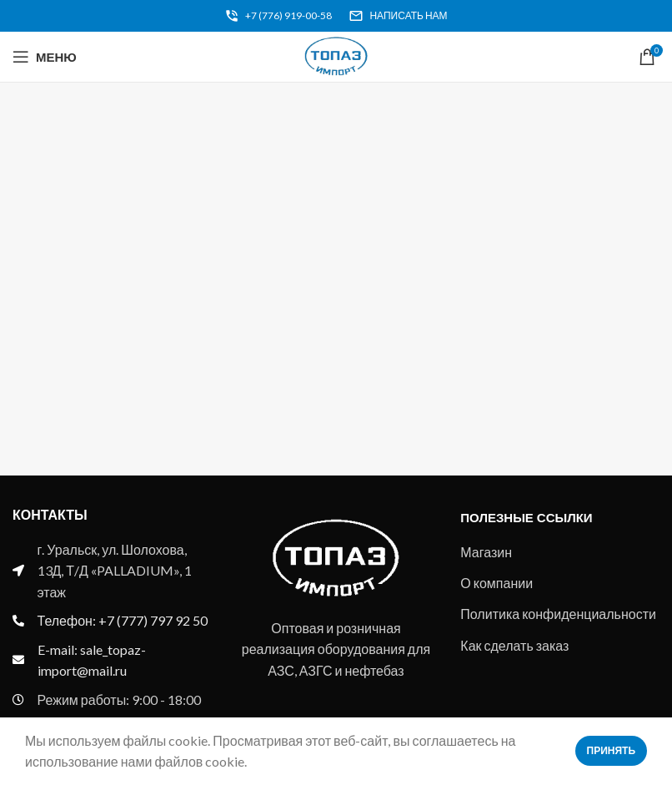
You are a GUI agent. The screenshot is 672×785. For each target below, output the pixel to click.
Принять (612, 750)
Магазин (486, 552)
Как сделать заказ (514, 645)
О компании (496, 583)
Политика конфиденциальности (558, 614)
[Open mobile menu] (45, 57)
